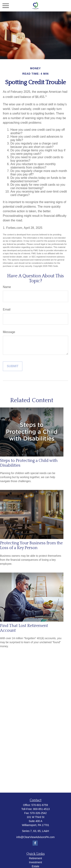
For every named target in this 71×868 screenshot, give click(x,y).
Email (7, 309)
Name (7, 287)
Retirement (35, 858)
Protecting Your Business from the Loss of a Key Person (31, 545)
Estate (36, 866)
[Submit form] (13, 366)
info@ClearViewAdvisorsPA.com (36, 837)
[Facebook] (35, 843)
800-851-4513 (41, 809)
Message (9, 332)
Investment (35, 862)
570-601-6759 (40, 805)
